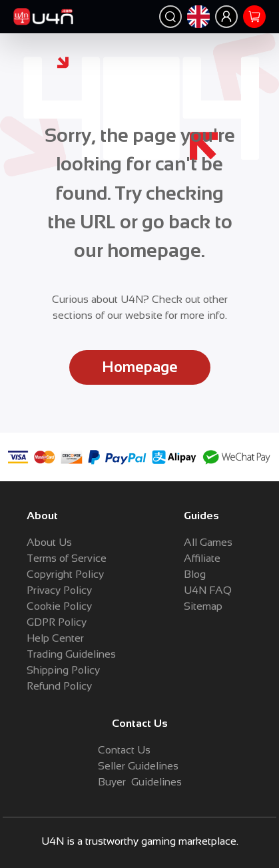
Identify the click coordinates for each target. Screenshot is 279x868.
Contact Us (124, 750)
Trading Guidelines (71, 654)
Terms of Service (67, 558)
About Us (49, 542)
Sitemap (203, 606)
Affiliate (202, 558)
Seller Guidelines (138, 766)
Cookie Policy (59, 606)
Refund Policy (59, 686)
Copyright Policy (65, 574)
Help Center (55, 638)
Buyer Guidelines (140, 782)
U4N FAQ (208, 590)
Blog (195, 574)
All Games (208, 542)
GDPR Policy (57, 622)
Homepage (140, 367)
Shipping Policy (63, 670)
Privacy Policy (59, 590)
